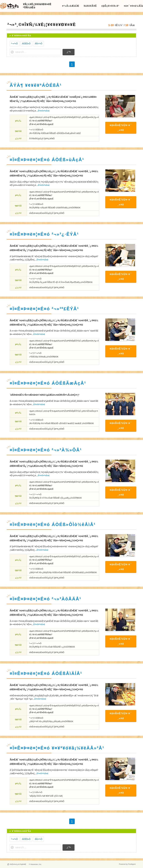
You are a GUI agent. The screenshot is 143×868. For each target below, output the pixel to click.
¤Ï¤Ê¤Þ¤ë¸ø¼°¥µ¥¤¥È (18, 864)
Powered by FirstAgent (127, 864)
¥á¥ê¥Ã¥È (90, 6)
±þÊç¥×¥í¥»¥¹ (110, 6)
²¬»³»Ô (14, 44)
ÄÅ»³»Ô (39, 44)
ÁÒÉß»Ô (26, 44)
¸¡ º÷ (69, 52)
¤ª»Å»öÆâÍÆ (71, 6)
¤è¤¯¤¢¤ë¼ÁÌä (133, 6)
